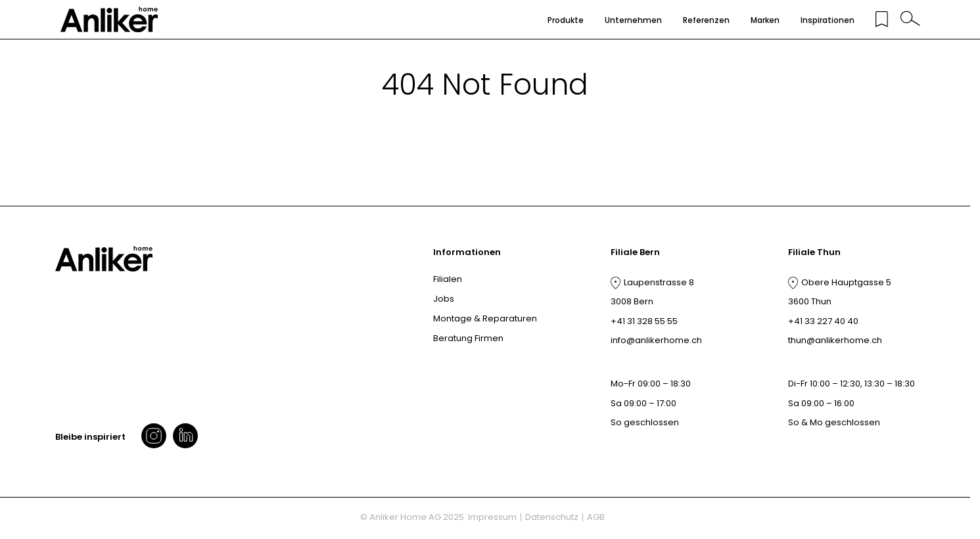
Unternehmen (633, 20)
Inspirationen (828, 20)
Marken (765, 20)
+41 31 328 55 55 (644, 321)
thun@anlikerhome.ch (835, 340)
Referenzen (706, 20)
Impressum (492, 517)
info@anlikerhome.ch (656, 340)
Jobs (444, 299)
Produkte (566, 20)
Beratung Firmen (468, 338)
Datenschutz (552, 517)
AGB (596, 517)
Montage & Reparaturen (485, 318)
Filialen (448, 279)
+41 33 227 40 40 (823, 321)
